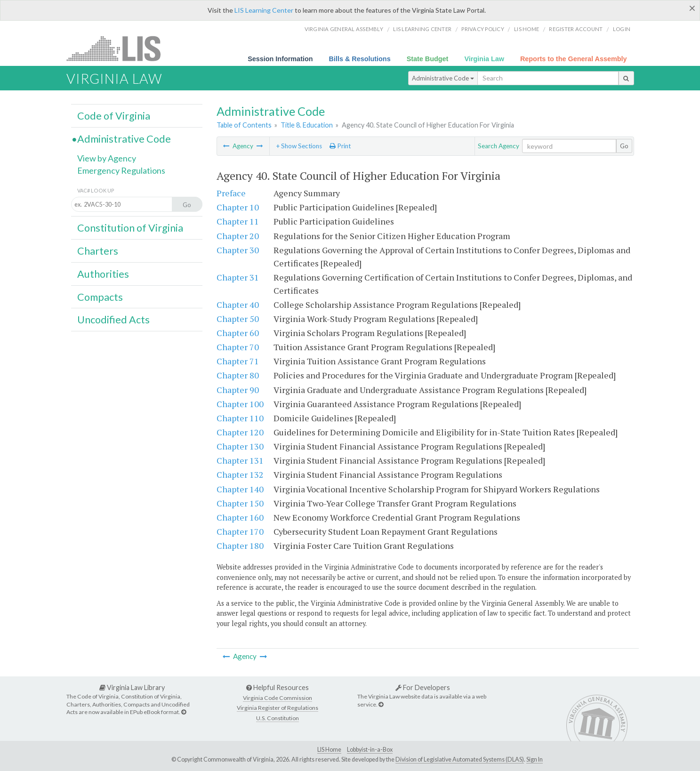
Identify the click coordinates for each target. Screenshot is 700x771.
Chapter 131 (240, 460)
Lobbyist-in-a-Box (370, 750)
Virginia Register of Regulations (278, 708)
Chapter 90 (238, 390)
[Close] (692, 8)
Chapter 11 (238, 221)
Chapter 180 (240, 546)
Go (624, 146)
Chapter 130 (240, 446)
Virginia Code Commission (278, 698)
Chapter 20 (238, 236)
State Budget (428, 59)
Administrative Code (443, 78)
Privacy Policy (483, 29)
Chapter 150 (240, 503)
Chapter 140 (240, 489)
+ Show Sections (299, 146)
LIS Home (329, 750)
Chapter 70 (238, 347)
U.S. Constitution (278, 718)
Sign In (535, 759)
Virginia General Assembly (344, 29)
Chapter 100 (240, 404)
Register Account (576, 29)
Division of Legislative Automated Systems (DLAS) (460, 759)
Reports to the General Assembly (574, 59)
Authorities (103, 274)
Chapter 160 (240, 517)
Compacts (100, 297)
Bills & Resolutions (360, 59)
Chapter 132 (240, 474)
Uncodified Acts (113, 320)
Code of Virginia (114, 116)
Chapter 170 (240, 531)
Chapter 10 (238, 207)
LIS (119, 48)
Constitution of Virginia (130, 228)
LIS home (527, 29)
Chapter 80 (238, 375)
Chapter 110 (240, 418)
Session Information (280, 59)
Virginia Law (484, 59)
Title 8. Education (307, 125)
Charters (98, 251)
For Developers (423, 687)
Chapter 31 (238, 277)
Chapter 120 (240, 432)
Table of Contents (244, 125)
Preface (231, 193)
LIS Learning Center (264, 10)
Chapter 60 (238, 333)
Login (622, 29)
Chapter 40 (238, 305)
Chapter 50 (238, 319)
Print (340, 146)
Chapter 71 (238, 361)
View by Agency (107, 158)
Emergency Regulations (121, 170)
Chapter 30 (238, 250)
